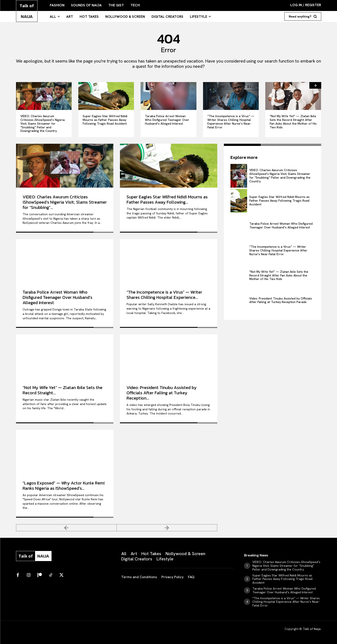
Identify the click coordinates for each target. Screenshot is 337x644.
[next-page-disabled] (167, 528)
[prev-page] (22, 85)
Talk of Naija (312, 629)
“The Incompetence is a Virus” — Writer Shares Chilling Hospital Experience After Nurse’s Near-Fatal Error (231, 122)
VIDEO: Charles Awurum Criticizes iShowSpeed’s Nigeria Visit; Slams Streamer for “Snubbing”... (65, 202)
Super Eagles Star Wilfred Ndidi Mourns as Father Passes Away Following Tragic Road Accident (105, 120)
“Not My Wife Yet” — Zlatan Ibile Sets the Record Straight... (62, 390)
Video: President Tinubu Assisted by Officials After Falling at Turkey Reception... (161, 393)
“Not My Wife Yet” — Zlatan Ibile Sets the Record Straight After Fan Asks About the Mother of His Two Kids (293, 122)
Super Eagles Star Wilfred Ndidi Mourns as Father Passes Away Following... (167, 199)
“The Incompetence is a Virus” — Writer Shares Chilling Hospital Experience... (164, 295)
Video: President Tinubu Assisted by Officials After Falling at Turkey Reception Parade (281, 300)
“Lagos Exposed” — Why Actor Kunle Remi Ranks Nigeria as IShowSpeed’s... (64, 486)
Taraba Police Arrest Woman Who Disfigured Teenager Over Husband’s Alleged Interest (167, 120)
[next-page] (315, 85)
